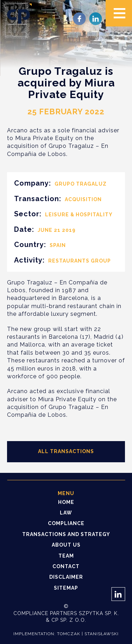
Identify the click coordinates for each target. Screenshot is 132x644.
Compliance (66, 523)
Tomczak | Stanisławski (88, 634)
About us (66, 545)
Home (66, 502)
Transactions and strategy (66, 534)
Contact (66, 566)
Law (66, 513)
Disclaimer (66, 577)
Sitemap (66, 588)
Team (66, 556)
